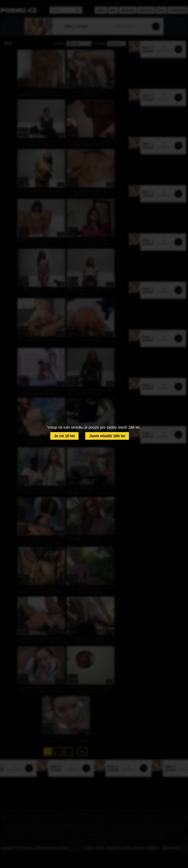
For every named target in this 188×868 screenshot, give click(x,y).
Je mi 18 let (64, 436)
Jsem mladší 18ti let (107, 436)
